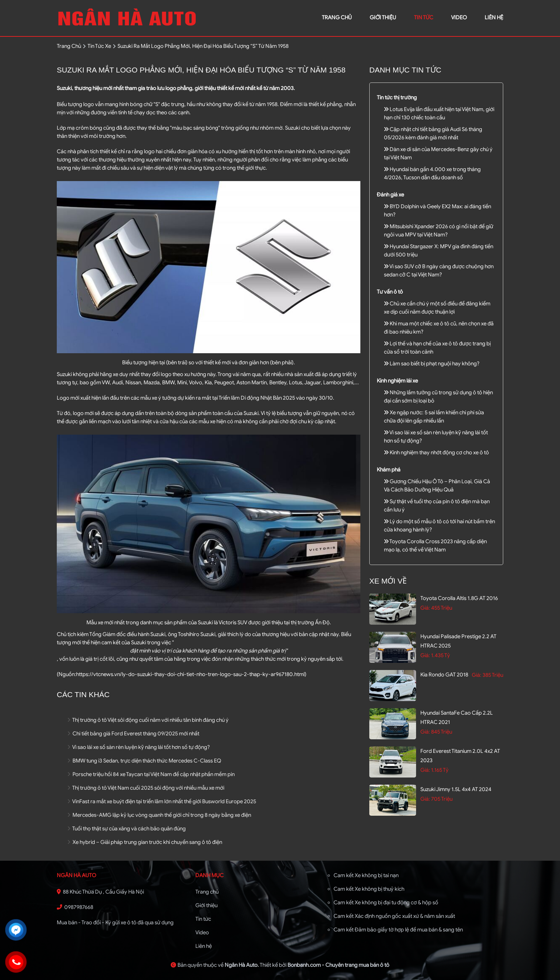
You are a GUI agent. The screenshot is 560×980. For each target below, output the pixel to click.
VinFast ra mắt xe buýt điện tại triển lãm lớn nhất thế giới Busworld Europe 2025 (162, 801)
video (459, 17)
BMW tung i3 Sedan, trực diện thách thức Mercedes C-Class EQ (144, 761)
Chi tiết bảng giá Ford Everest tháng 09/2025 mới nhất (133, 734)
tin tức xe (99, 46)
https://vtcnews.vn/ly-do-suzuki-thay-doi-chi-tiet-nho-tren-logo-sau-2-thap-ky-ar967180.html (190, 674)
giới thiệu (383, 17)
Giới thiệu (206, 905)
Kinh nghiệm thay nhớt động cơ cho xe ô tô (436, 452)
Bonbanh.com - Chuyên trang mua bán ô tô (338, 965)
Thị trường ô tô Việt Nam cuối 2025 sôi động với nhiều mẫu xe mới (146, 788)
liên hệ (494, 17)
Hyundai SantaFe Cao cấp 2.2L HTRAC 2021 (457, 717)
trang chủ (337, 17)
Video (202, 932)
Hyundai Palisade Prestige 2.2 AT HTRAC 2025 (458, 641)
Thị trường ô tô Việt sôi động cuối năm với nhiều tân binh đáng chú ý (148, 720)
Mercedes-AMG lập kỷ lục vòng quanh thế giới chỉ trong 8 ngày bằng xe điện (159, 815)
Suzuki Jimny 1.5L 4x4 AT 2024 (456, 789)
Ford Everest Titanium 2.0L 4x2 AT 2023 (460, 756)
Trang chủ (207, 892)
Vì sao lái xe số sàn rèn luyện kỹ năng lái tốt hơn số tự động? (139, 747)
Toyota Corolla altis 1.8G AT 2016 (459, 598)
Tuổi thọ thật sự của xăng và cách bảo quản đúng (127, 829)
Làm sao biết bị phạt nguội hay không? (432, 364)
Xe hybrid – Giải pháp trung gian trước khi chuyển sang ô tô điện (145, 842)
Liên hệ (204, 946)
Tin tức (424, 17)
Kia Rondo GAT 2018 (444, 675)
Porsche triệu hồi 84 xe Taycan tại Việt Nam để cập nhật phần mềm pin (151, 774)
